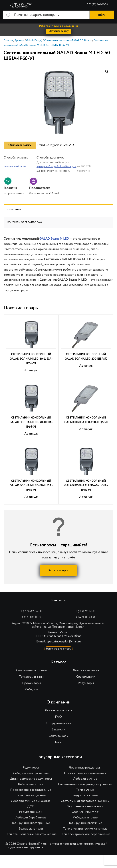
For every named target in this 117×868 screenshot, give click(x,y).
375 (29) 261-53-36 (98, 5)
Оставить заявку (59, 31)
